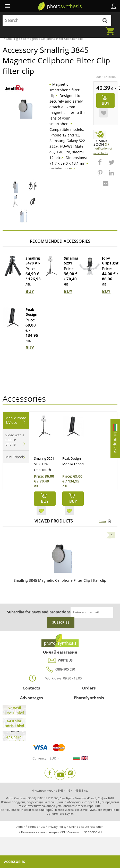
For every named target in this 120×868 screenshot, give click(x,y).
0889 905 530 (60, 669)
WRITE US (60, 660)
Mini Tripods (15, 457)
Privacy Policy (57, 827)
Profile (114, 6)
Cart (112, 28)
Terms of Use (37, 827)
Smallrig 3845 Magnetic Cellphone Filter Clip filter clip (60, 580)
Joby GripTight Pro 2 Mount (110, 265)
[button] (100, 165)
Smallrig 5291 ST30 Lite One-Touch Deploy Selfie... (44, 470)
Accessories (15, 862)
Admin (21, 827)
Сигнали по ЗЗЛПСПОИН (85, 832)
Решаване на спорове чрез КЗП (43, 832)
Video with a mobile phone (15, 440)
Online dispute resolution (86, 827)
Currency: (40, 758)
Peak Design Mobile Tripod (32, 317)
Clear (102, 521)
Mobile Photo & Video (16, 420)
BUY (30, 291)
